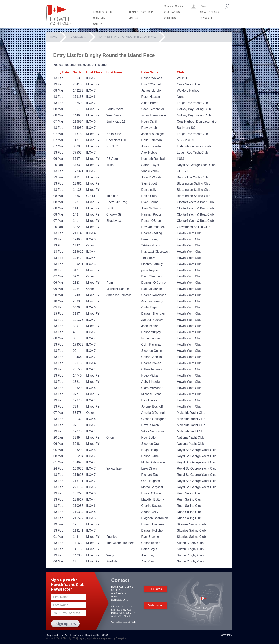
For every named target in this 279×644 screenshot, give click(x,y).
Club (180, 72)
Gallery (98, 24)
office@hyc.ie (124, 616)
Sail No (78, 72)
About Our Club (103, 12)
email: (114, 616)
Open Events (101, 18)
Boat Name (115, 72)
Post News (155, 589)
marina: (115, 613)
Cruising (170, 18)
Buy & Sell (206, 18)
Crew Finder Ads (210, 12)
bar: (113, 610)
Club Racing (172, 12)
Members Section (174, 6)
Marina (133, 18)
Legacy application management (95, 638)
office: (114, 606)
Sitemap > (227, 635)
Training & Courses (141, 12)
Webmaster (155, 605)
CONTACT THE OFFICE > (124, 622)
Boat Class (94, 72)
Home (54, 37)
